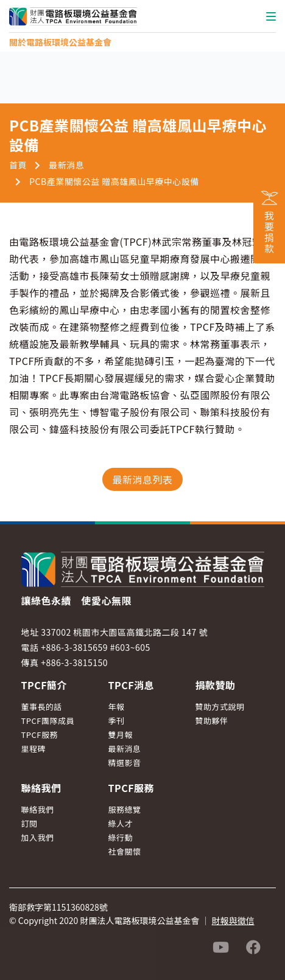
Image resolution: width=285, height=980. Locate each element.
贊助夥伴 (211, 721)
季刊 (116, 721)
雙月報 (120, 735)
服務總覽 (124, 809)
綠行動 (120, 837)
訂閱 (30, 823)
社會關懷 (124, 851)
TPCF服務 (40, 735)
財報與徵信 (233, 920)
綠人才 (120, 823)
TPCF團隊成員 (48, 721)
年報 (116, 707)
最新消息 (66, 165)
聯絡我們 (38, 809)
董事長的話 (42, 707)
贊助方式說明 (220, 707)
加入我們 (38, 837)
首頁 (18, 165)
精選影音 (124, 763)
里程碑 (34, 749)
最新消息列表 (142, 479)
